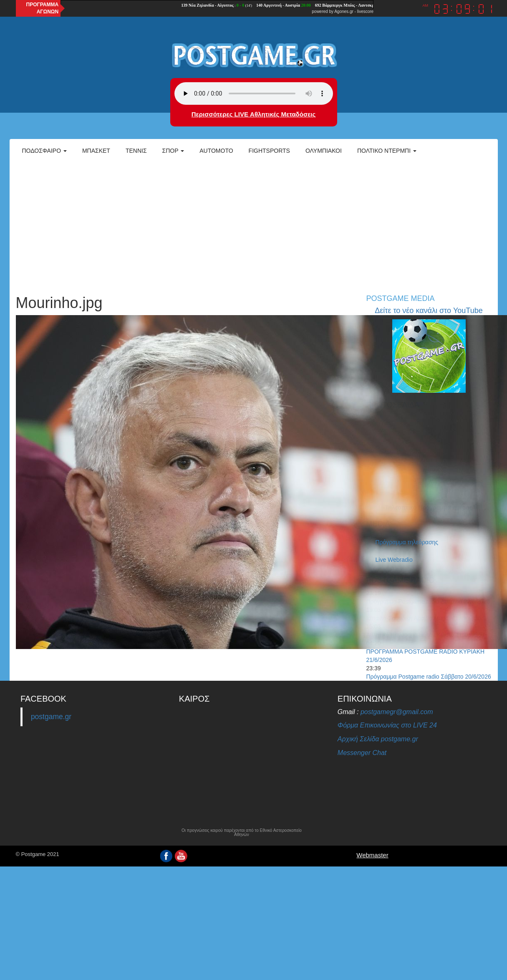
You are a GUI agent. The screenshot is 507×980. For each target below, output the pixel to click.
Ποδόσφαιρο (44, 151)
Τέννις (136, 151)
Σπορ (173, 151)
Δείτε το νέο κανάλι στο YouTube (429, 311)
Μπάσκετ (96, 151)
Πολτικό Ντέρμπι (387, 151)
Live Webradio (394, 560)
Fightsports (269, 151)
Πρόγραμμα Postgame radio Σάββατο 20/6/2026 (429, 677)
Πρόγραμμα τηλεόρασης (407, 542)
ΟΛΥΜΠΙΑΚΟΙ (324, 151)
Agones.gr (344, 11)
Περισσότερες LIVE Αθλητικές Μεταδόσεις (253, 114)
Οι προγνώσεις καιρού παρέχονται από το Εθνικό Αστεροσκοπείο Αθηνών (242, 833)
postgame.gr (51, 717)
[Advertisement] (253, 224)
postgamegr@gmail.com (397, 712)
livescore (365, 11)
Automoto (216, 151)
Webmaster (372, 855)
